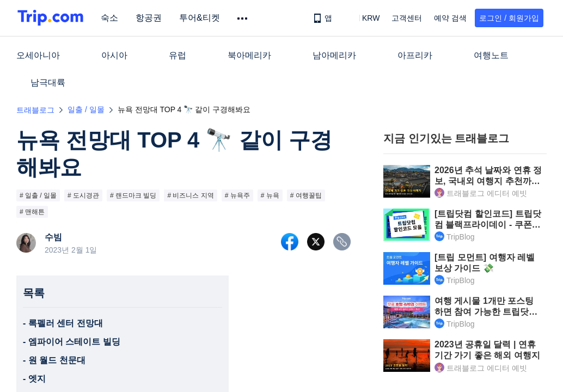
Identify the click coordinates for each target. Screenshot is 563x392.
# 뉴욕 (270, 195)
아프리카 (415, 55)
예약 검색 (450, 18)
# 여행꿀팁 (306, 195)
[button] (363, 18)
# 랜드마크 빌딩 (133, 195)
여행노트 (491, 55)
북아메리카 (249, 55)
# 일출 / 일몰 (38, 195)
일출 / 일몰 (86, 109)
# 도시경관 (83, 195)
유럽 (178, 55)
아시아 (114, 55)
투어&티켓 (201, 18)
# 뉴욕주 (237, 195)
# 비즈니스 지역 (190, 195)
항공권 (150, 18)
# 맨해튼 (32, 212)
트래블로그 (35, 110)
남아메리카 (334, 55)
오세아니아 (38, 55)
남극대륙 (48, 82)
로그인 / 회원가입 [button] (509, 18)
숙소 (111, 18)
